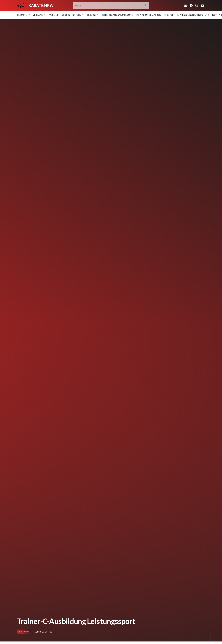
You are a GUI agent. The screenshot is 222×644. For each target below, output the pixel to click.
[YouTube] (203, 6)
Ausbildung (24, 632)
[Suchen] (145, 6)
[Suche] (111, 6)
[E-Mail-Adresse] (186, 6)
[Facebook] (191, 6)
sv (51, 632)
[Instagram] (197, 6)
